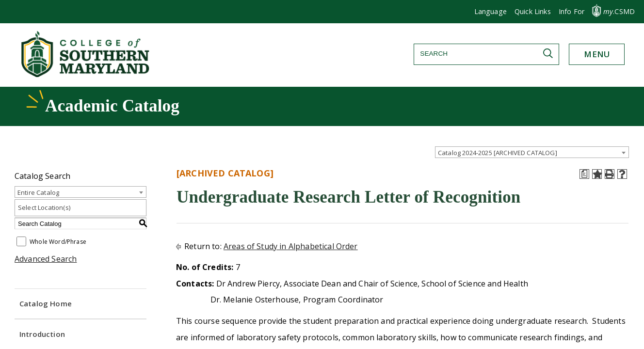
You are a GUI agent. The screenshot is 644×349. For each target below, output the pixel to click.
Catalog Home (46, 303)
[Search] (486, 54)
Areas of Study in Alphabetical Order (291, 246)
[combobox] (532, 152)
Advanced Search (46, 259)
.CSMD (619, 11)
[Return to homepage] (86, 74)
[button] (572, 12)
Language (491, 11)
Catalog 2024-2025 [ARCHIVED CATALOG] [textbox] (498, 153)
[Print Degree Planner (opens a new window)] (584, 174)
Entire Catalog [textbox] (38, 192)
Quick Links (533, 11)
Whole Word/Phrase (58, 242)
